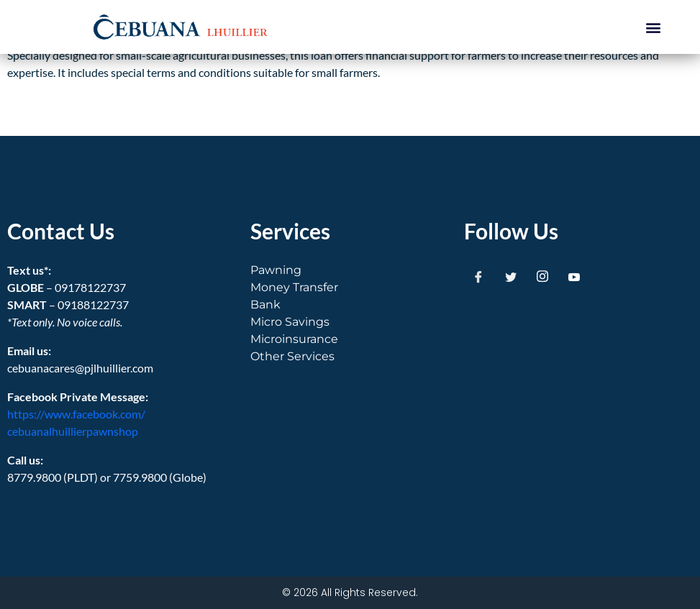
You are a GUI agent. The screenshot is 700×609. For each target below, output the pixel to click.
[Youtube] (574, 276)
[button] (653, 27)
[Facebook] (478, 276)
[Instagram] (542, 276)
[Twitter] (511, 276)
